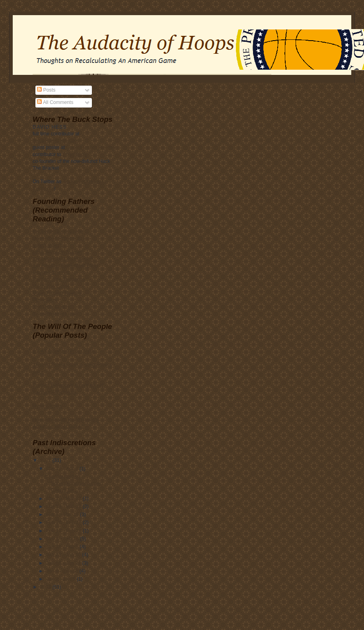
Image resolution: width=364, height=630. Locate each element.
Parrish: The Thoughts (59, 280)
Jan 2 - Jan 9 (61, 579)
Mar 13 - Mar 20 (64, 507)
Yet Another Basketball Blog (65, 266)
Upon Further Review (91, 147)
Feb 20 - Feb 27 (64, 522)
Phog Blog (75, 155)
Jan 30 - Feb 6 (63, 547)
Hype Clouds (48, 406)
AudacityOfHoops (84, 182)
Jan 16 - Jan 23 (64, 563)
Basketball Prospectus (59, 238)
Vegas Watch (48, 245)
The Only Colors (52, 307)
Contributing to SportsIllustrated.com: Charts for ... (74, 483)
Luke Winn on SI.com (57, 252)
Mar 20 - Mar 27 (64, 499)
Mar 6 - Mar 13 (63, 515)
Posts (46, 90)
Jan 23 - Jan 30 (64, 555)
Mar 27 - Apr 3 (63, 469)
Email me (43, 189)
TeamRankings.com (55, 141)
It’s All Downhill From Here (63, 351)
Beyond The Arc (51, 272)
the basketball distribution (63, 259)
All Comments (55, 102)
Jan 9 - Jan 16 (63, 571)
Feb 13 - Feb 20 (64, 531)
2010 (46, 587)
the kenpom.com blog (58, 231)
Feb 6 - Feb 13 (63, 539)
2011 (46, 460)
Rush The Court (51, 286)
